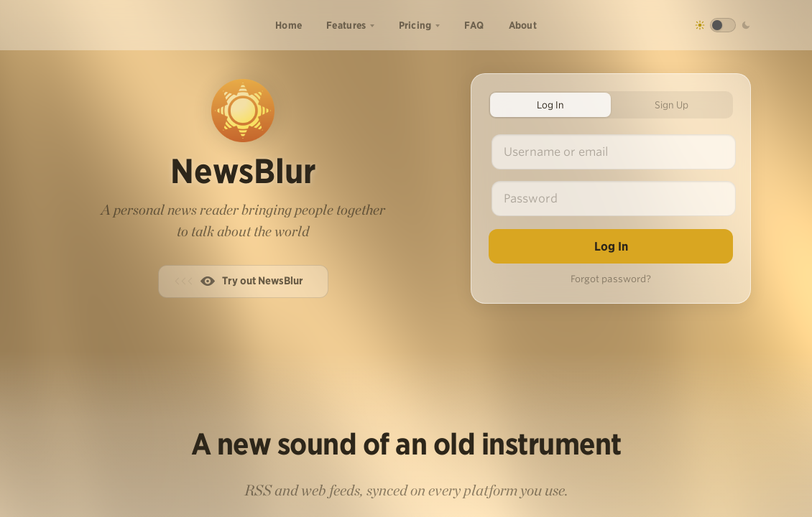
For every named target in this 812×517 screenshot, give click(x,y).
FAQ (474, 25)
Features (346, 25)
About (523, 25)
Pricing (415, 25)
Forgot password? (611, 279)
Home (289, 25)
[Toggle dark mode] (723, 25)
